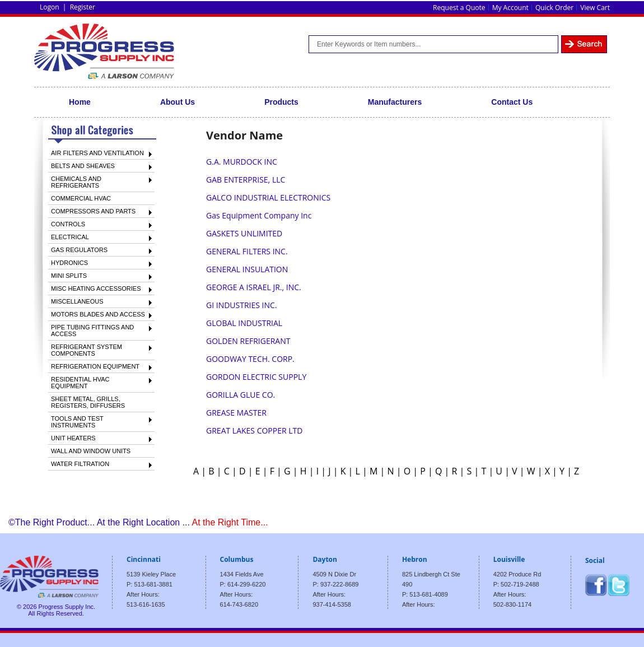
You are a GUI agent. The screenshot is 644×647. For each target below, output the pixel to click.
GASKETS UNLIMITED (244, 233)
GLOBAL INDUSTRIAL (244, 323)
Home (80, 102)
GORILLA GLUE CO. (241, 395)
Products (281, 102)
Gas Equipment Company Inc (259, 215)
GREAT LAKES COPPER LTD (254, 430)
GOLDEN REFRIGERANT (248, 341)
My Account (510, 8)
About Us (178, 102)
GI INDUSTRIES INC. (242, 305)
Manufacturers (395, 102)
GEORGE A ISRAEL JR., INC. (254, 287)
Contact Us (512, 102)
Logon (50, 7)
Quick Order (554, 8)
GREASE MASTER (236, 413)
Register (83, 7)
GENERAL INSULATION (247, 269)
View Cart (595, 8)
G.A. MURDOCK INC (242, 162)
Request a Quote (459, 8)
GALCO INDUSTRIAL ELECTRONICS (268, 197)
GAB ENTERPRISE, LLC (246, 180)
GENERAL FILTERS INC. (247, 251)
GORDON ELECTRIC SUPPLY (256, 377)
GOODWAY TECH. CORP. (250, 359)
